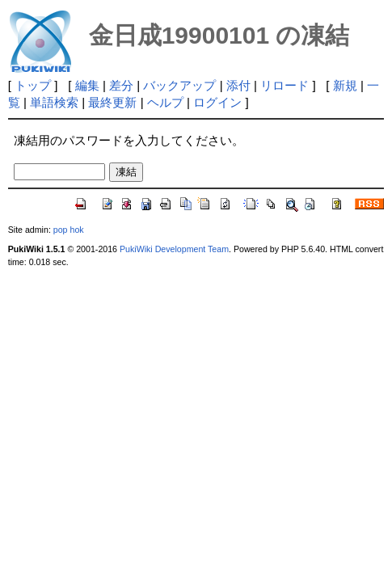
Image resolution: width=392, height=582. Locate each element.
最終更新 (112, 102)
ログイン (217, 102)
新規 (345, 85)
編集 (87, 85)
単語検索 (54, 102)
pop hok (69, 230)
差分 (121, 85)
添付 (238, 85)
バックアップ (179, 85)
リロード (285, 85)
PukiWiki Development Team (174, 249)
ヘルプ (165, 102)
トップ (33, 85)
